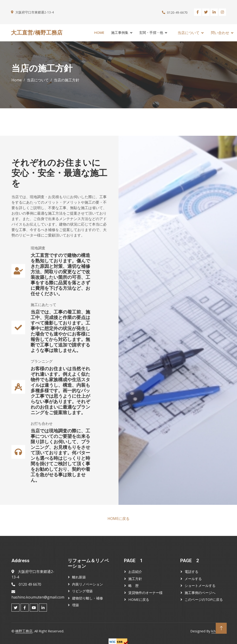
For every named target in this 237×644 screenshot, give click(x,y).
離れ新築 (79, 577)
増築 (75, 605)
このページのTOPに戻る (204, 599)
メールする (193, 579)
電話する (191, 572)
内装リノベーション (88, 584)
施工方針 (135, 579)
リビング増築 (82, 591)
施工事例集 (120, 32)
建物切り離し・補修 (88, 598)
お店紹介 (135, 572)
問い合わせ (220, 33)
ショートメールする (200, 585)
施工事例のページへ (200, 593)
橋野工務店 (24, 631)
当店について (189, 33)
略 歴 (133, 585)
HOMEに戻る (118, 519)
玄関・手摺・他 (151, 32)
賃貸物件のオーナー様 (145, 593)
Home (99, 32)
